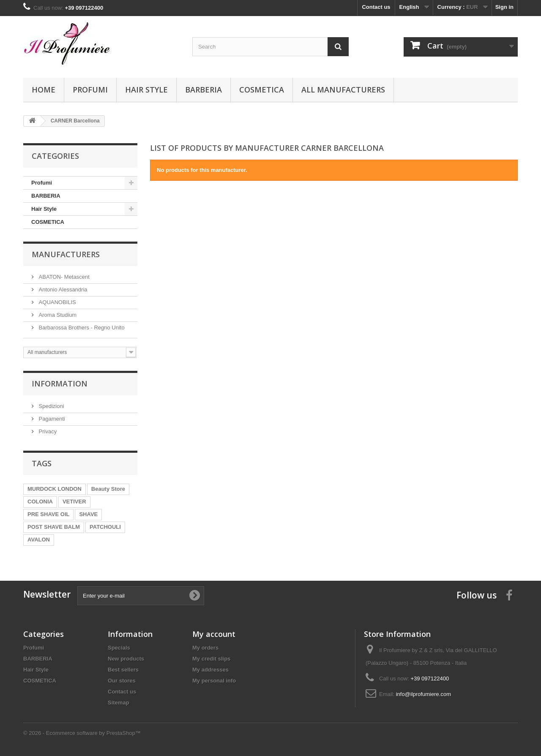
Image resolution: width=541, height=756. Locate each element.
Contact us (376, 7)
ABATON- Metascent (63, 277)
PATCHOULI (105, 527)
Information (60, 383)
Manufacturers (66, 254)
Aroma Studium (57, 315)
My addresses (210, 670)
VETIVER (74, 502)
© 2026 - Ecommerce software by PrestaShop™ (82, 733)
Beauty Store (108, 489)
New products (126, 659)
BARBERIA (204, 90)
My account (214, 634)
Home (44, 90)
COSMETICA (262, 90)
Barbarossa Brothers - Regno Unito (81, 328)
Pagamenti (51, 419)
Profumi (90, 90)
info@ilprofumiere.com (424, 694)
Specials (119, 648)
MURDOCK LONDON (55, 489)
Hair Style (146, 90)
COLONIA (40, 502)
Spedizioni (51, 406)
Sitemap (119, 703)
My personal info (214, 681)
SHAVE (88, 514)
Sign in (504, 7)
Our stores (122, 681)
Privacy (47, 431)
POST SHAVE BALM (54, 527)
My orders (205, 648)
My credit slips (211, 659)
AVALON (39, 540)
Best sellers (123, 670)
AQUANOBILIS (57, 302)
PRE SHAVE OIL (48, 514)
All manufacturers (343, 90)
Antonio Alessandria (62, 290)
